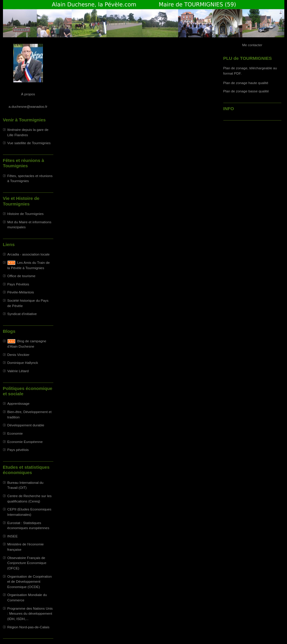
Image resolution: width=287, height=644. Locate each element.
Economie (15, 433)
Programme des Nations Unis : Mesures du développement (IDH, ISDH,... (30, 614)
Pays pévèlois (18, 450)
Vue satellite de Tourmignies (29, 143)
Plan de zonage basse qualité (246, 91)
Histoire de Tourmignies (26, 214)
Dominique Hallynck (23, 363)
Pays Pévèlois (18, 284)
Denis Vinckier (19, 355)
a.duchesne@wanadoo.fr (28, 106)
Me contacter (252, 45)
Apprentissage (19, 403)
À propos (28, 94)
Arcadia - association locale (29, 254)
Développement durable (26, 425)
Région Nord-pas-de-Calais (28, 627)
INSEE (13, 536)
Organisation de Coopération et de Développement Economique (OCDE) (30, 582)
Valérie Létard (18, 371)
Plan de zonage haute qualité (246, 83)
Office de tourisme (21, 276)
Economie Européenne (25, 442)
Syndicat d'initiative (22, 314)
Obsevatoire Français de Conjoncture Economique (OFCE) (27, 563)
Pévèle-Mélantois (21, 292)
